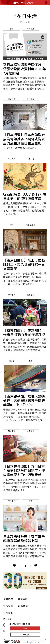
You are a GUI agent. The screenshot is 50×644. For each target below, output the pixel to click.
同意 (25, 628)
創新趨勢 (23, 606)
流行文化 (8, 606)
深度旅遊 (8, 599)
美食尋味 (23, 599)
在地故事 (8, 613)
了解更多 (25, 634)
